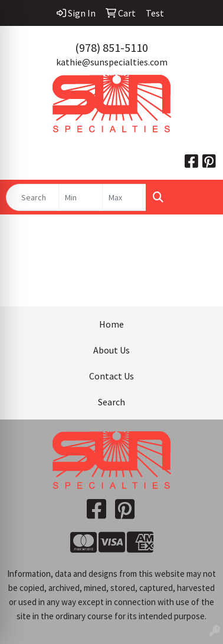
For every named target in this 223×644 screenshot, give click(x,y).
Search (112, 402)
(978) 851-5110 (112, 47)
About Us (112, 350)
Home (112, 324)
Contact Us (112, 376)
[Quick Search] (32, 197)
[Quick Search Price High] (124, 197)
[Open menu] (199, 197)
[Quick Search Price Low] (81, 197)
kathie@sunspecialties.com (112, 62)
